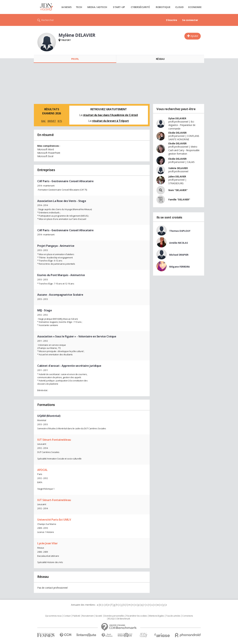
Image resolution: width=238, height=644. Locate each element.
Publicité (76, 616)
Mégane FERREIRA (180, 267)
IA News (67, 7)
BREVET (52, 121)
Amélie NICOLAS (178, 243)
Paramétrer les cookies (137, 616)
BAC (43, 121)
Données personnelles (114, 616)
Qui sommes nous (53, 616)
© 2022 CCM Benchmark (119, 619)
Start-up (119, 7)
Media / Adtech (97, 7)
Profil (75, 59)
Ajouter (194, 36)
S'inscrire (172, 20)
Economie (195, 7)
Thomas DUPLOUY (180, 231)
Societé (99, 616)
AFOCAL (42, 470)
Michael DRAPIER (179, 255)
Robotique (163, 7)
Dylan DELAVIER (177, 118)
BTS (60, 121)
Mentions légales (156, 616)
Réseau (160, 59)
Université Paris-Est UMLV (54, 520)
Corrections (187, 616)
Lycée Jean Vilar (47, 543)
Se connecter (190, 20)
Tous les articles (173, 616)
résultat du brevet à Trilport (110, 121)
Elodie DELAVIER (177, 133)
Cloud (179, 7)
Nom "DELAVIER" (178, 190)
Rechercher (48, 20)
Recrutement (88, 616)
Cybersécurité (140, 7)
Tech (79, 7)
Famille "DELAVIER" (179, 199)
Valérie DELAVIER (178, 168)
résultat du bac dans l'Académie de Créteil (110, 115)
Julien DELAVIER (177, 176)
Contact (67, 616)
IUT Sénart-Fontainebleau (54, 440)
